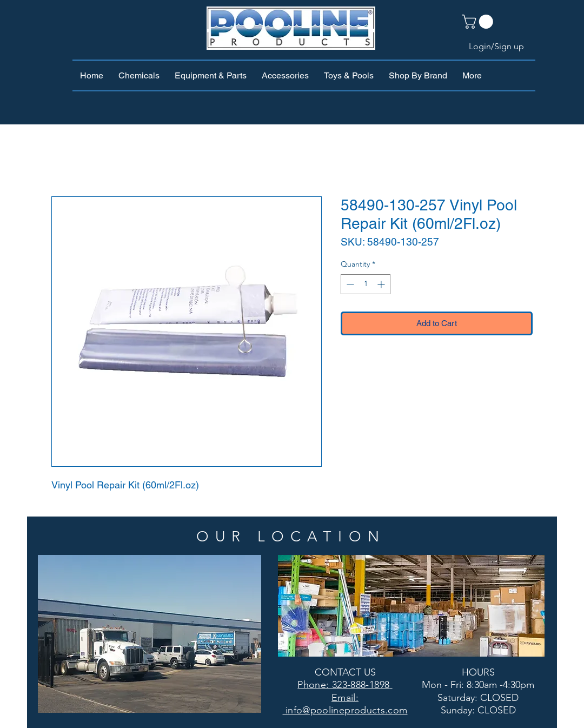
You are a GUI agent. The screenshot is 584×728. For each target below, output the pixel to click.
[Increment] (382, 284)
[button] (479, 22)
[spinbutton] (366, 284)
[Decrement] (349, 284)
